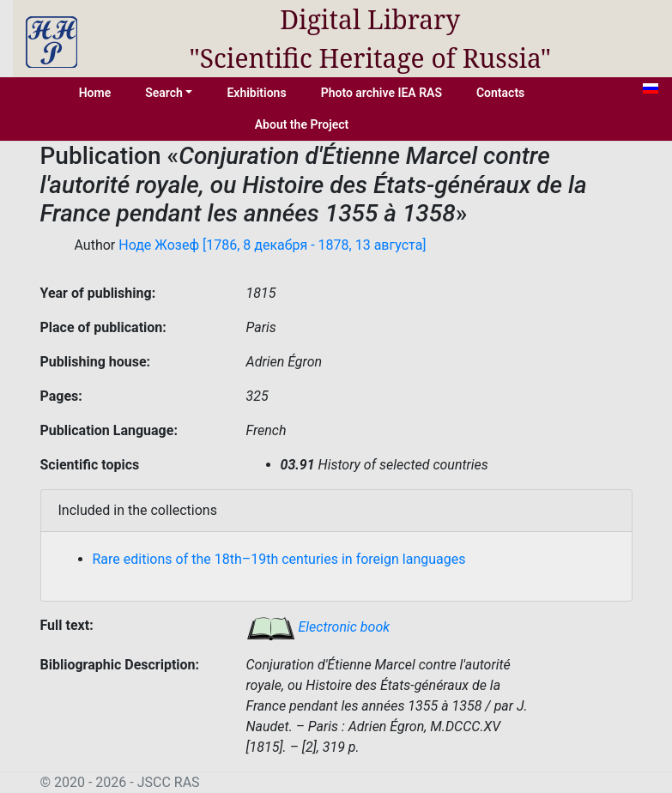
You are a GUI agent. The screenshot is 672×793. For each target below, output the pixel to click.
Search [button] (164, 93)
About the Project (302, 124)
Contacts (500, 93)
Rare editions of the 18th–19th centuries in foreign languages (279, 559)
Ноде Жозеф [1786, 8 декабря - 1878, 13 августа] (272, 245)
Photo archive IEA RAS (381, 93)
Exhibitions (256, 93)
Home (95, 93)
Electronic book (318, 627)
